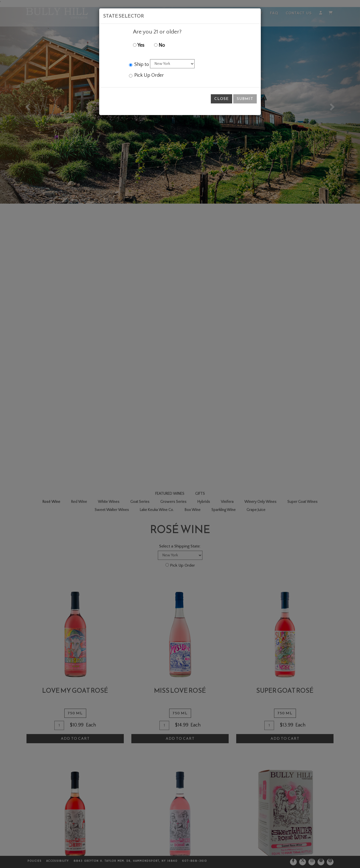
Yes (139, 45)
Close (221, 99)
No (159, 45)
